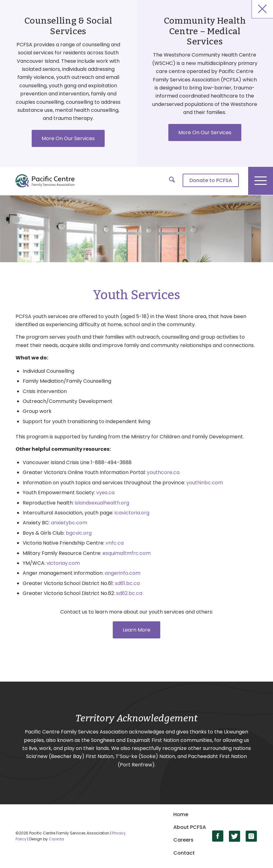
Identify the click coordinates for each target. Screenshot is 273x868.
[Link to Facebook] (218, 836)
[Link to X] (235, 836)
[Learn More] (136, 630)
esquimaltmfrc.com (127, 553)
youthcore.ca (163, 472)
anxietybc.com (69, 523)
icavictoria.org (132, 513)
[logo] (45, 181)
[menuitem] (208, 181)
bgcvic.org (79, 533)
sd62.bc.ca (129, 593)
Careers (183, 840)
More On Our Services (68, 138)
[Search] (169, 181)
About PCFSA (190, 827)
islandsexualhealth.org (102, 503)
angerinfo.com (123, 573)
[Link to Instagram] (251, 836)
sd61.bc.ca (127, 583)
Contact (184, 853)
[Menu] (261, 181)
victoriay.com (63, 563)
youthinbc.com (205, 483)
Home (181, 814)
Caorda (56, 839)
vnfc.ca (115, 543)
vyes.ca (105, 493)
